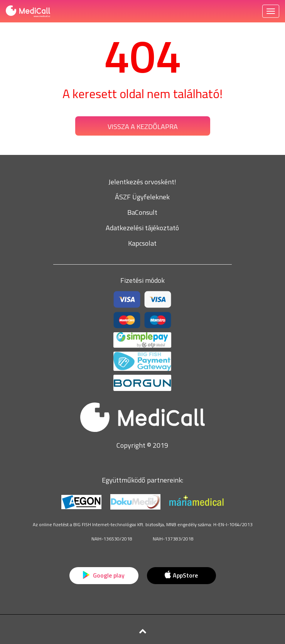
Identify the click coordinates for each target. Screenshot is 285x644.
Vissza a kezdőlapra (143, 127)
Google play (104, 575)
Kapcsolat (142, 243)
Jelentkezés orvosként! (142, 182)
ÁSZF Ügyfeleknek (142, 197)
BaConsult (142, 212)
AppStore (181, 575)
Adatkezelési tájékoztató (142, 228)
